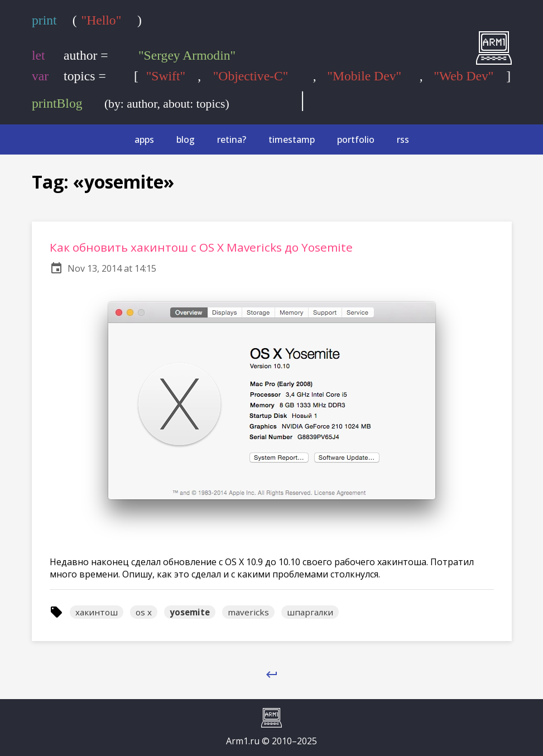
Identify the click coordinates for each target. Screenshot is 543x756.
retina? (232, 139)
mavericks (248, 612)
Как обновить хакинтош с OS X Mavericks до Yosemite (201, 247)
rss (403, 139)
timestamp (292, 139)
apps (144, 139)
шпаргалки (310, 612)
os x (144, 612)
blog (186, 139)
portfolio (356, 139)
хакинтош (97, 612)
